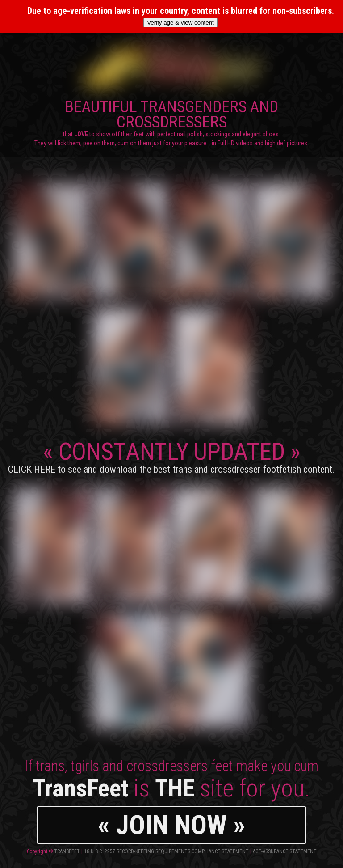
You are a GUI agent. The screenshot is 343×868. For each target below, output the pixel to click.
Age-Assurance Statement (285, 851)
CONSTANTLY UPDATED (171, 456)
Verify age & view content (180, 23)
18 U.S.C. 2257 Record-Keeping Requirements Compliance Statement (166, 851)
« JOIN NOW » (171, 825)
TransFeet (67, 851)
